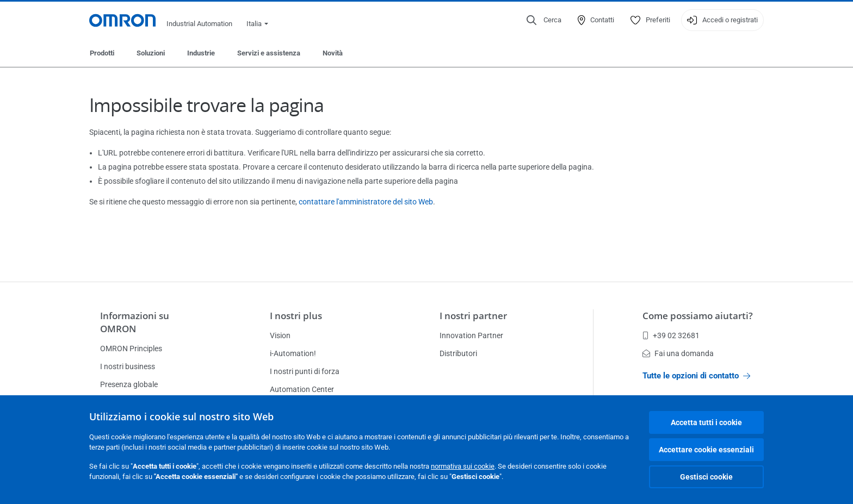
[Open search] (544, 20)
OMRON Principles (131, 349)
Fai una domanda (678, 353)
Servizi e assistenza (269, 53)
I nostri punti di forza (305, 371)
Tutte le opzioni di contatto (696, 376)
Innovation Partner (471, 335)
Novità (333, 53)
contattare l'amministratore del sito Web (366, 202)
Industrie (201, 53)
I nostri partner (473, 316)
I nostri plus (296, 316)
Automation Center (302, 389)
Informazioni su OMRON (135, 322)
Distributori (458, 353)
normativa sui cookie (463, 466)
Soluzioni (151, 53)
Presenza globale (129, 384)
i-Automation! (293, 353)
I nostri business (128, 366)
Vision (280, 335)
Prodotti (102, 53)
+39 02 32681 (671, 335)
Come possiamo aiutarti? (698, 316)
